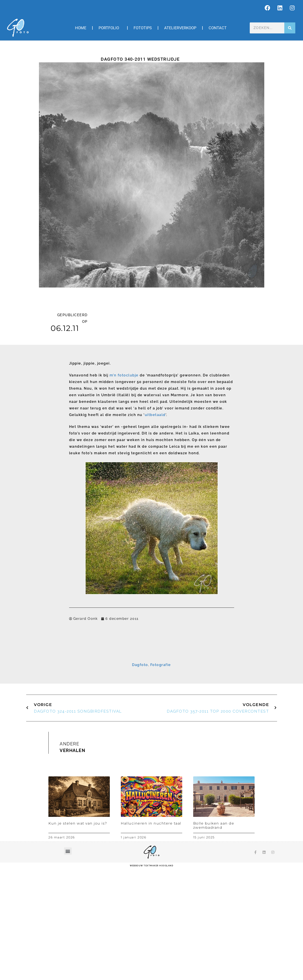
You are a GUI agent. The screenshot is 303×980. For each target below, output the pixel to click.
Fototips (143, 28)
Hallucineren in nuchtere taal (151, 935)
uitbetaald (155, 415)
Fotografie (161, 777)
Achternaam (99, 694)
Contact (218, 28)
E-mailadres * (100, 667)
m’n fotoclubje (124, 375)
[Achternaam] (152, 701)
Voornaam (98, 681)
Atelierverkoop (180, 28)
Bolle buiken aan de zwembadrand (214, 937)
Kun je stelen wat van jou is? (78, 935)
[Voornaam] (152, 687)
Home (81, 28)
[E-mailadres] (152, 673)
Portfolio (110, 28)
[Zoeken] (290, 28)
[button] (68, 963)
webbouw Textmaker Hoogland (151, 978)
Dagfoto (140, 777)
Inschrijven (151, 711)
